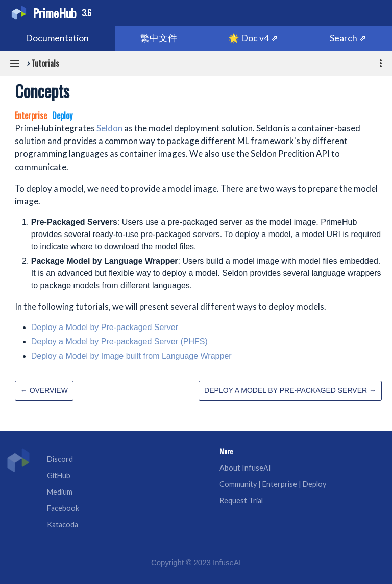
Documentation (57, 38)
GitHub (59, 475)
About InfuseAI (245, 468)
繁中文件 (159, 38)
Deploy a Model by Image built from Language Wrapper (131, 356)
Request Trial (241, 500)
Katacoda (63, 524)
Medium (60, 492)
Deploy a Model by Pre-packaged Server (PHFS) (119, 342)
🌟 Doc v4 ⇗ (253, 38)
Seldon (109, 128)
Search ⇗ (348, 38)
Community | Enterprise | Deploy (273, 484)
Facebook (63, 508)
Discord (60, 459)
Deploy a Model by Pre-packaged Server (105, 327)
